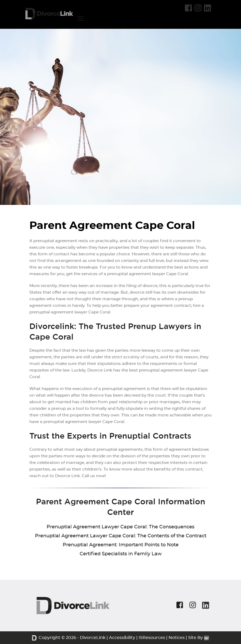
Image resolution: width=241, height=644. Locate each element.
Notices (177, 638)
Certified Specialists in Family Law (121, 554)
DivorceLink (93, 638)
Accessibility (122, 638)
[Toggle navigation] (80, 18)
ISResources (152, 638)
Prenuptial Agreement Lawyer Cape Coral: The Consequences (121, 527)
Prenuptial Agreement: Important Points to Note (121, 545)
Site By (199, 638)
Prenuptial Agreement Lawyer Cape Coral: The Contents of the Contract (121, 536)
